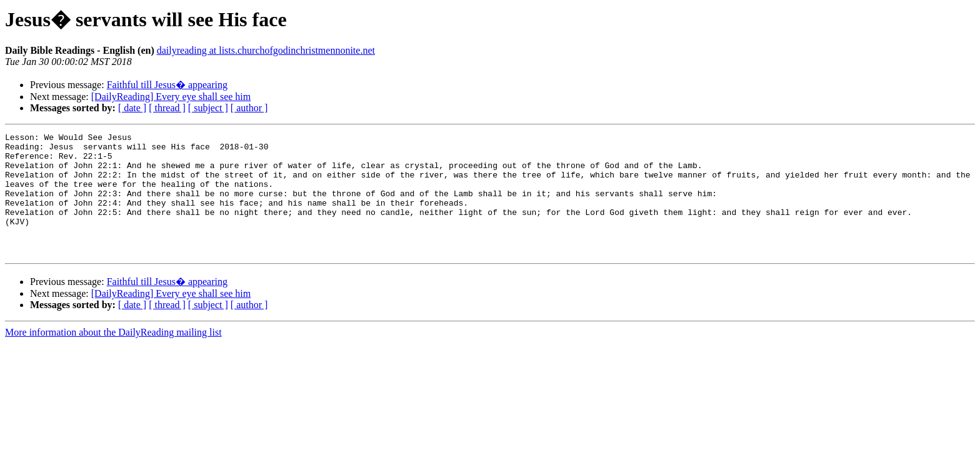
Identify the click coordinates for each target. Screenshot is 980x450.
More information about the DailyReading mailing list (113, 357)
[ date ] (132, 108)
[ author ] (249, 108)
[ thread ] (167, 108)
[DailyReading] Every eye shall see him (171, 97)
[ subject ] (208, 108)
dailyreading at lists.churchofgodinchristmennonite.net (266, 50)
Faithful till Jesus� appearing (167, 85)
